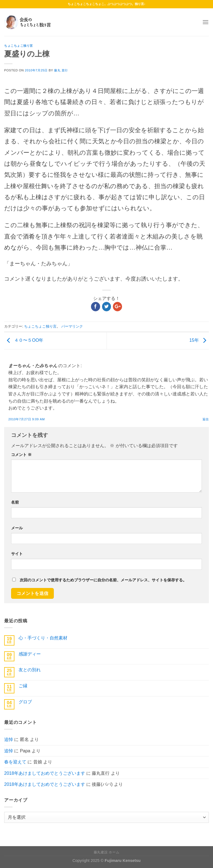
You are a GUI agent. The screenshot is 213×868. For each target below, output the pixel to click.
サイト (17, 554)
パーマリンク (72, 326)
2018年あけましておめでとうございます (45, 773)
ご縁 (23, 686)
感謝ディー (30, 654)
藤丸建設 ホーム (106, 852)
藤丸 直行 (61, 70)
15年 (199, 340)
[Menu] (206, 22)
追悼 (9, 739)
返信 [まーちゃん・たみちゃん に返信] (206, 419)
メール (17, 528)
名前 (15, 502)
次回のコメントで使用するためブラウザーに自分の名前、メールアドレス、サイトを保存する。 (103, 580)
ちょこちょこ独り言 (19, 46)
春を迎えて (15, 762)
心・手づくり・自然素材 (43, 638)
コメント (21, 455)
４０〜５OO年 (24, 340)
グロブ (25, 702)
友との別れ (30, 670)
